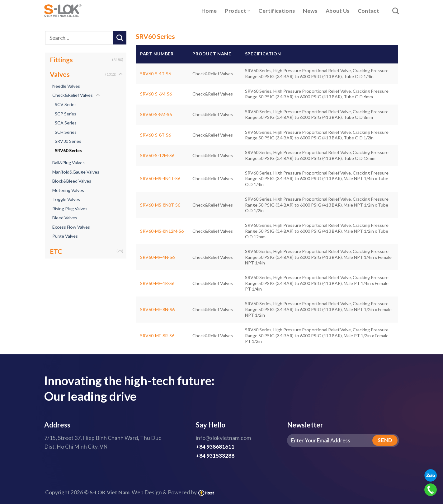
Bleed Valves (65, 218)
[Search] (396, 11)
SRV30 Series (68, 141)
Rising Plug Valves (70, 209)
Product (238, 11)
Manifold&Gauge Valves (76, 172)
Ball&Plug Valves (68, 163)
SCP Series (66, 114)
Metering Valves (68, 190)
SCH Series (66, 132)
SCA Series (66, 123)
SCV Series (66, 104)
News (310, 11)
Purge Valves (65, 236)
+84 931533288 (215, 456)
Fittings (61, 60)
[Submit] (120, 38)
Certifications (277, 11)
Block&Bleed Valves (72, 181)
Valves (60, 74)
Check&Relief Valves (73, 95)
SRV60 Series (68, 150)
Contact (368, 11)
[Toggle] (121, 75)
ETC (56, 251)
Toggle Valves (66, 199)
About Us (338, 11)
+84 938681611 (215, 447)
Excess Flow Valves (71, 227)
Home (209, 11)
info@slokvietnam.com (223, 438)
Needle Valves (66, 86)
